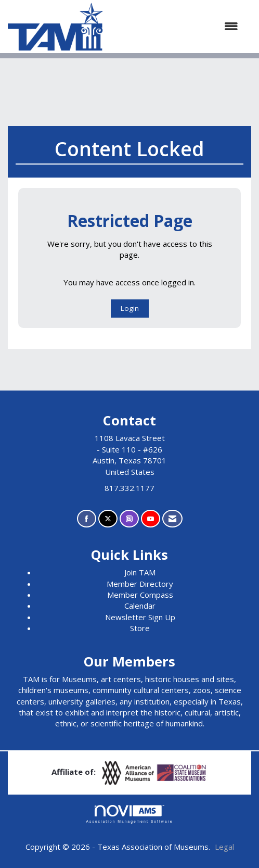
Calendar (140, 606)
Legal (224, 847)
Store (140, 628)
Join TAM (140, 572)
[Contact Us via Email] (172, 519)
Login (130, 308)
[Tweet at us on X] (108, 519)
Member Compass (140, 595)
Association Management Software (129, 814)
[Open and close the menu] (176, 26)
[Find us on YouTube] (151, 519)
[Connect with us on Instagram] (129, 519)
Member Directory (140, 584)
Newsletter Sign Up (140, 617)
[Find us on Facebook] (87, 519)
